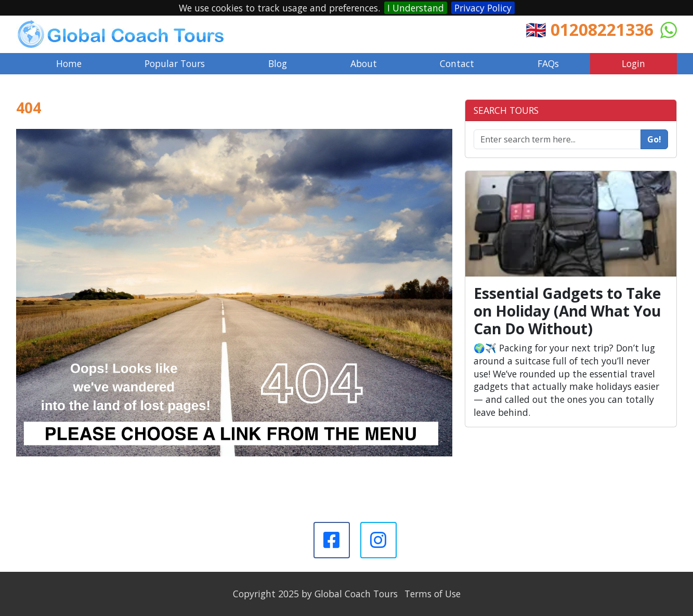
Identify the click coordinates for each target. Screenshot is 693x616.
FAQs (548, 63)
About (364, 63)
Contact (457, 63)
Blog (278, 63)
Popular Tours (175, 63)
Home (69, 63)
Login (633, 63)
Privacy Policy (483, 8)
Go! (654, 139)
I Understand (416, 8)
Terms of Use (433, 594)
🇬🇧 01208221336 (590, 29)
